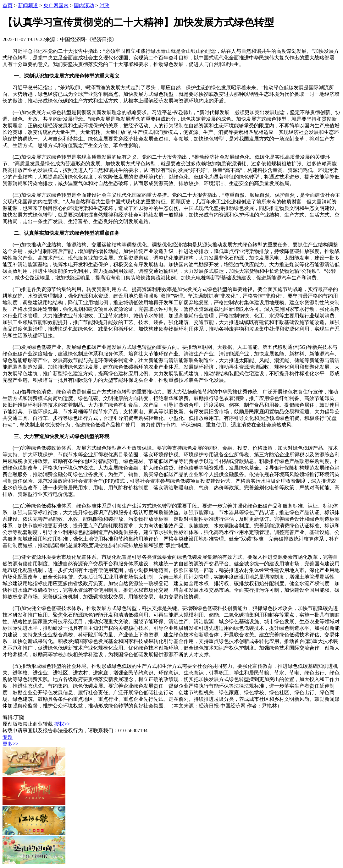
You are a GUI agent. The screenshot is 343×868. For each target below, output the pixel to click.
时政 (104, 5)
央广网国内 (56, 5)
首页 (8, 5)
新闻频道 (28, 5)
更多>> (10, 744)
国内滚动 (84, 5)
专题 (8, 737)
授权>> (62, 724)
